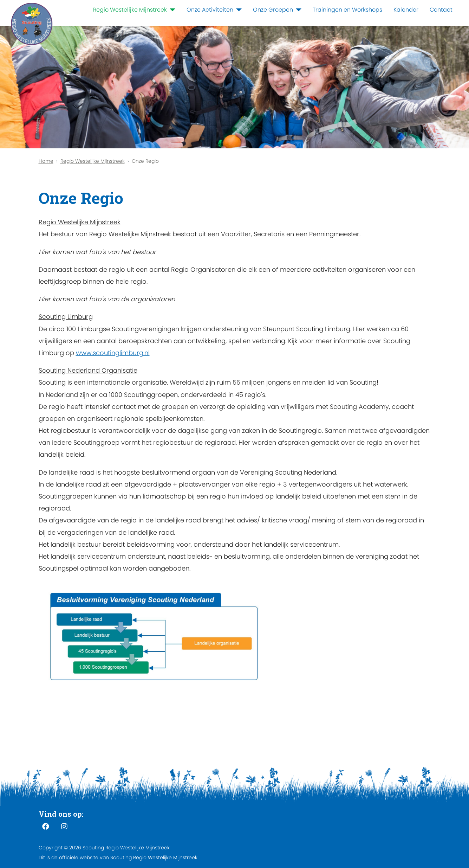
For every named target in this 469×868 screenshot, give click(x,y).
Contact (441, 10)
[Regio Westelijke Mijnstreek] (171, 10)
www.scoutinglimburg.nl (113, 353)
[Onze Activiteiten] (237, 10)
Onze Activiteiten (210, 10)
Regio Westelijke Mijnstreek (130, 10)
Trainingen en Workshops (347, 10)
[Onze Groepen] (297, 10)
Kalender (406, 10)
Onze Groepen (273, 10)
